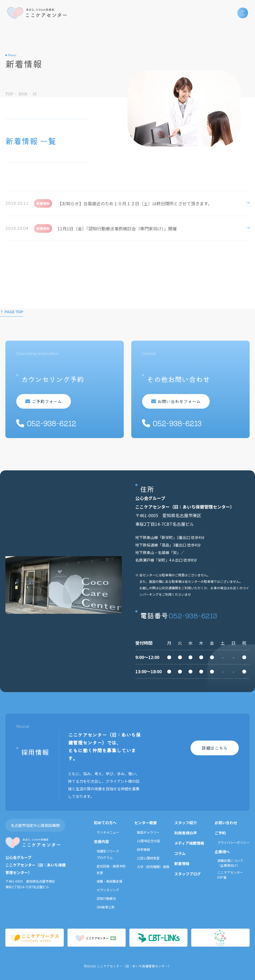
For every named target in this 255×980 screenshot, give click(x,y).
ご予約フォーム (44, 401)
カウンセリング (108, 890)
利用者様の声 (186, 833)
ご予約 (220, 833)
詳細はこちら (215, 748)
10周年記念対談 (148, 841)
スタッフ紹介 (186, 823)
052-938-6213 (193, 615)
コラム (180, 853)
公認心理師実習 (148, 858)
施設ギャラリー (148, 832)
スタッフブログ (187, 874)
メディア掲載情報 (189, 843)
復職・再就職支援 (109, 881)
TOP (9, 94)
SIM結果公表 (106, 907)
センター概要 (146, 823)
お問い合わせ (226, 823)
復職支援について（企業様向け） (230, 863)
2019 (23, 94)
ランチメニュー (108, 832)
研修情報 (143, 849)
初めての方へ (105, 823)
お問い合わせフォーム (176, 401)
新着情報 (182, 863)
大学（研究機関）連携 (153, 867)
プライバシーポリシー (233, 842)
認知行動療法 (106, 898)
